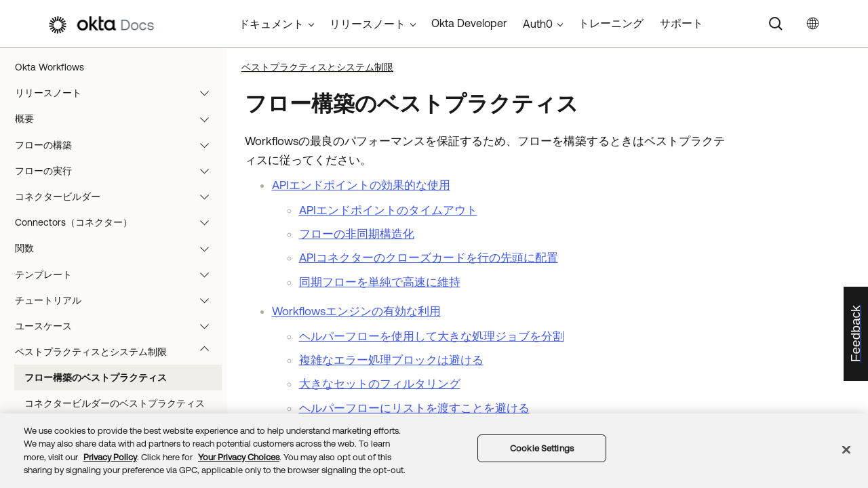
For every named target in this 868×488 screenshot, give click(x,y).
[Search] (776, 24)
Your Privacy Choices (239, 457)
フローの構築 (118, 145)
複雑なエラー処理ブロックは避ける (391, 360)
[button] (208, 93)
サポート (682, 23)
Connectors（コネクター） (118, 222)
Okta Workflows (50, 67)
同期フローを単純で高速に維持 (380, 282)
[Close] (846, 449)
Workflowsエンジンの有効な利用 (356, 311)
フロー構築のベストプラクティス (96, 378)
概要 (118, 119)
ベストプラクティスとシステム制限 (118, 352)
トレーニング (611, 23)
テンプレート (118, 274)
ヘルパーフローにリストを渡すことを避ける (414, 408)
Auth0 (538, 24)
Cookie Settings (542, 448)
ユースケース (118, 326)
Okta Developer (469, 23)
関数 (118, 248)
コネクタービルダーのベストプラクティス (115, 403)
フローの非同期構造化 (357, 234)
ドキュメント (271, 24)
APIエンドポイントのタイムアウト (388, 210)
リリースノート (118, 93)
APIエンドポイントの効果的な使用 (361, 185)
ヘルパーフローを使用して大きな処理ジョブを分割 (432, 336)
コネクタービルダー (118, 197)
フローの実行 (118, 171)
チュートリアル (118, 300)
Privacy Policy (110, 457)
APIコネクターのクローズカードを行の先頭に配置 (429, 258)
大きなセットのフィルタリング (380, 384)
